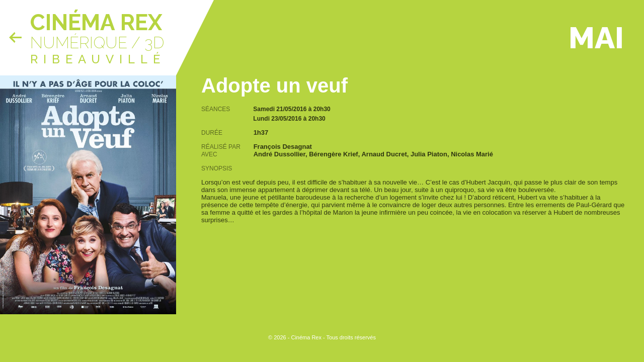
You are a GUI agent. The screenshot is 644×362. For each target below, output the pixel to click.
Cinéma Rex (96, 22)
